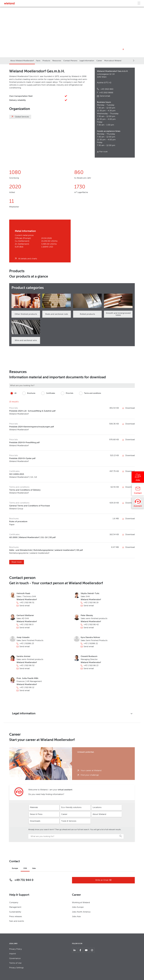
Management (15, 907)
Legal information (87, 61)
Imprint (13, 954)
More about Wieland (113, 61)
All (13, 393)
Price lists (67, 393)
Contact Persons (70, 61)
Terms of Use (15, 963)
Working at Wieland (81, 903)
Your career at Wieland (91, 771)
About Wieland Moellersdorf (22, 61)
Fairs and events (17, 921)
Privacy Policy (16, 949)
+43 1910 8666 (105, 93)
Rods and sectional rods (57, 314)
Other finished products (26, 314)
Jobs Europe (78, 907)
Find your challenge (90, 775)
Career (99, 61)
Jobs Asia (76, 917)
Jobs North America (81, 912)
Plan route (103, 152)
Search (121, 836)
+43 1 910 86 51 (27, 603)
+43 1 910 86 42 (91, 625)
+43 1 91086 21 (91, 644)
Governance (15, 958)
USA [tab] (25, 868)
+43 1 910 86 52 (27, 666)
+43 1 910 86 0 (26, 625)
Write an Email (103, 880)
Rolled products (87, 314)
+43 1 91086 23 (27, 644)
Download (129, 408)
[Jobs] (138, 478)
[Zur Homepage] (9, 3)
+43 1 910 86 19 (91, 603)
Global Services (22, 117)
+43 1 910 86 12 (27, 687)
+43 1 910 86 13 (91, 666)
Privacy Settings (16, 968)
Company (14, 903)
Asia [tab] (34, 868)
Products (46, 61)
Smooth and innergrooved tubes (118, 314)
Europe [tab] (15, 868)
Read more (17, 562)
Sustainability (15, 912)
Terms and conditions (90, 393)
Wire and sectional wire (26, 340)
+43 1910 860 (107, 89)
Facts (38, 61)
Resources (57, 61)
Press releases (16, 917)
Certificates (48, 393)
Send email (105, 96)
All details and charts (28, 259)
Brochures (28, 393)
